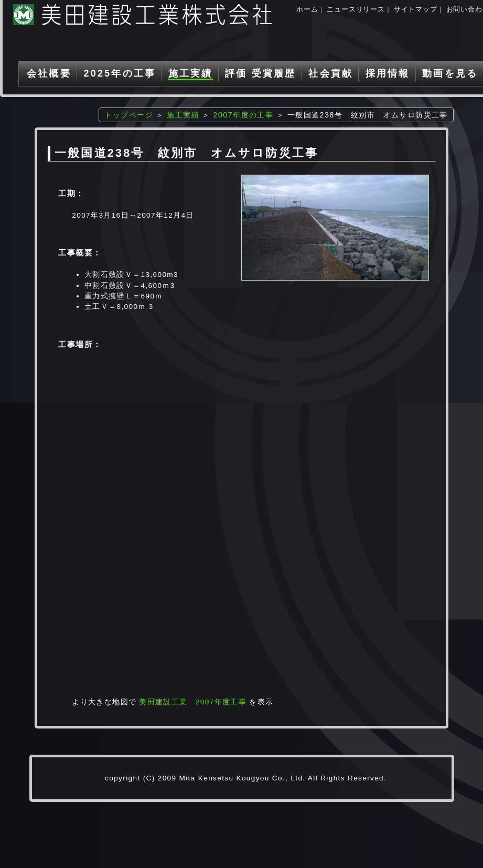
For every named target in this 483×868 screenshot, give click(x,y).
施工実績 (191, 73)
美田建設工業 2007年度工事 (193, 702)
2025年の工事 (120, 73)
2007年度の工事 (243, 115)
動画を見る (450, 73)
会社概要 (49, 73)
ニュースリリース (356, 9)
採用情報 (388, 73)
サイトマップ (416, 9)
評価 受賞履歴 (260, 73)
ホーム (307, 9)
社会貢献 (331, 73)
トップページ (129, 115)
